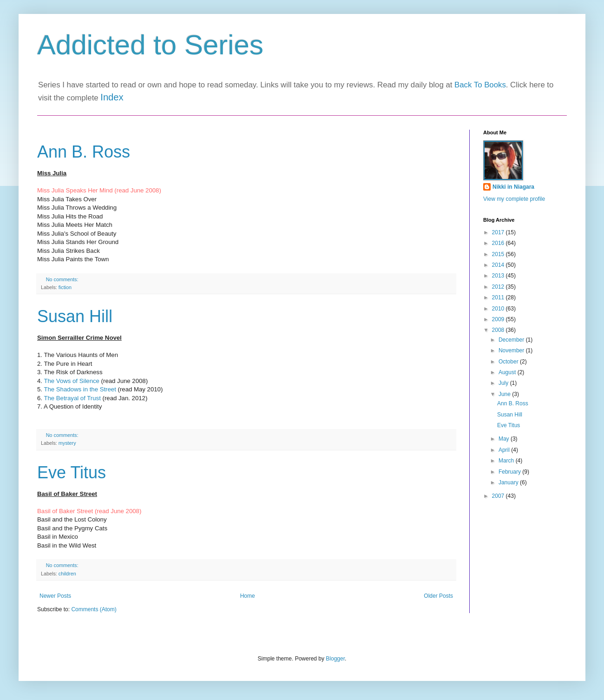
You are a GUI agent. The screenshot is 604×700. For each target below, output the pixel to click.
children (67, 574)
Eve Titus (72, 472)
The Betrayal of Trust (72, 398)
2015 (499, 254)
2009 (499, 319)
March (507, 461)
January (509, 482)
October (509, 362)
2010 (499, 309)
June (505, 394)
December (512, 340)
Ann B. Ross (84, 152)
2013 (499, 276)
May (505, 439)
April (505, 450)
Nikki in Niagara (513, 187)
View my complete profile (514, 199)
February (510, 472)
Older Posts (438, 596)
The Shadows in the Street (80, 389)
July (504, 383)
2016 (499, 243)
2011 (499, 297)
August (508, 372)
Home (248, 596)
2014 (499, 265)
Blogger (335, 659)
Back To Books (480, 85)
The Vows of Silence (72, 381)
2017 (499, 232)
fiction (65, 287)
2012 (499, 287)
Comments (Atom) (94, 609)
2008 (499, 330)
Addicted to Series (150, 45)
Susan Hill (75, 316)
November (512, 350)
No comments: (63, 279)
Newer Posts (55, 596)
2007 (499, 496)
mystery (67, 443)
